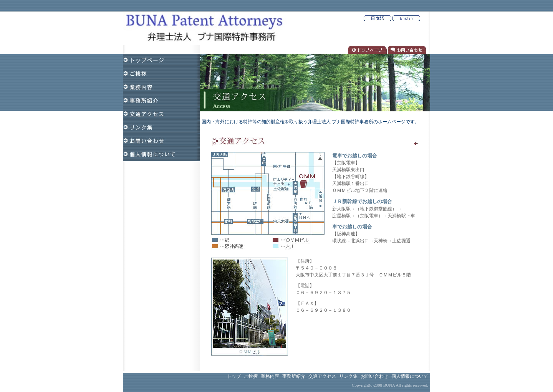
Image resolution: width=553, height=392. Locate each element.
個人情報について (410, 376)
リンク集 (348, 376)
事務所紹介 (294, 376)
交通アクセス (322, 376)
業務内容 (270, 376)
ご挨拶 (251, 376)
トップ (234, 376)
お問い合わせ (374, 376)
